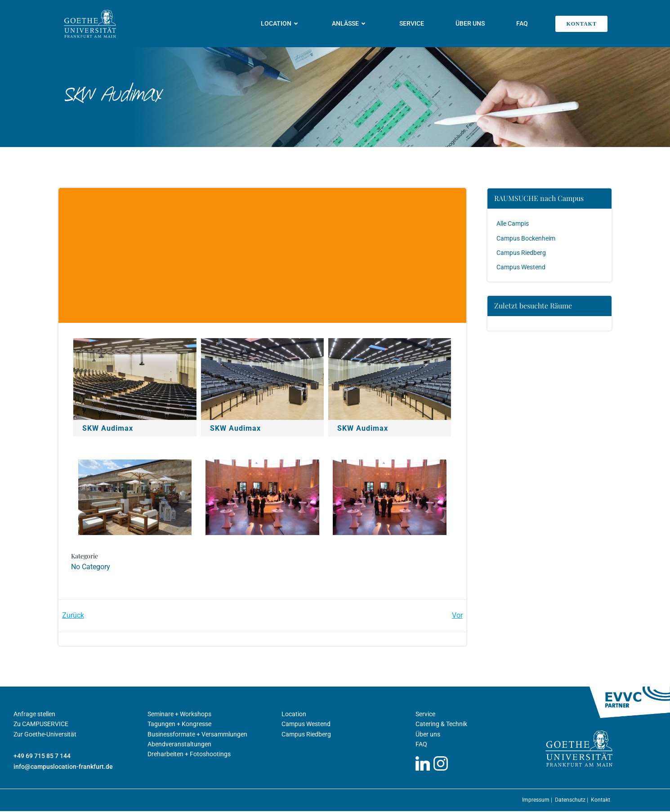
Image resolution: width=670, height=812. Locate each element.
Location (281, 23)
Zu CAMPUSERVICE (41, 725)
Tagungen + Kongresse (179, 725)
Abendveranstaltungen (179, 745)
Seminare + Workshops (179, 715)
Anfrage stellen (34, 715)
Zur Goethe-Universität (45, 735)
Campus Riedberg (522, 253)
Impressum (536, 801)
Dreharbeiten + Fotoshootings (189, 755)
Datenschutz (571, 801)
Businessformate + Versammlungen (197, 735)
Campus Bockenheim (526, 238)
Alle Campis (513, 223)
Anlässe (350, 23)
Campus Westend (521, 267)
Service (412, 23)
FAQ (523, 23)
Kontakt (601, 801)
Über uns (471, 23)
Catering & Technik (441, 725)
